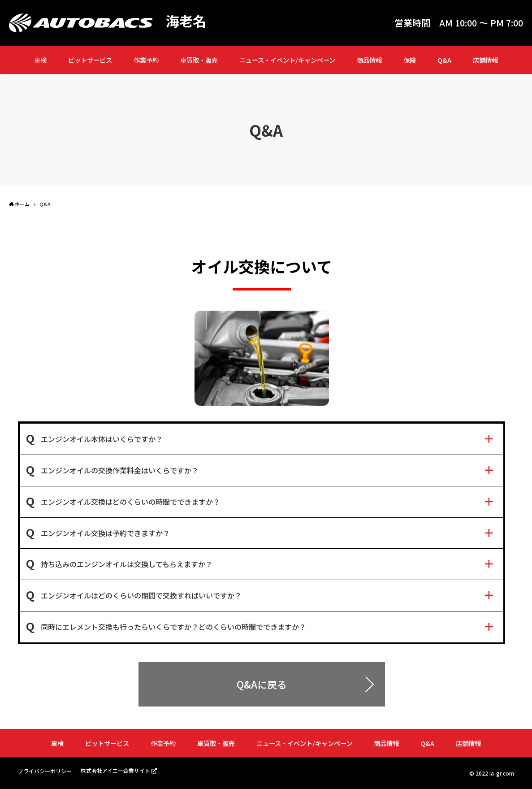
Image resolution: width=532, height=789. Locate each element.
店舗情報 (485, 60)
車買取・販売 (199, 60)
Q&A (444, 60)
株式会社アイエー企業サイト (115, 770)
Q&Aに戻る (262, 684)
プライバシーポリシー (45, 771)
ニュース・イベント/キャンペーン (287, 60)
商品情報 (369, 60)
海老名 (186, 21)
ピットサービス (90, 60)
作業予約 (146, 60)
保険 (410, 60)
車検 (40, 60)
